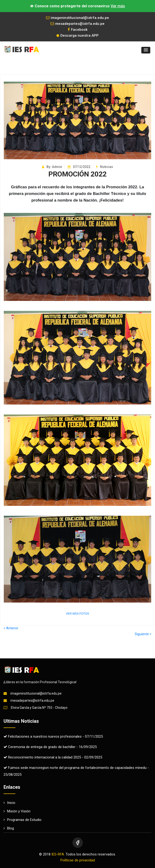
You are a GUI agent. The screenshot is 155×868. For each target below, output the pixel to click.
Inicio (9, 803)
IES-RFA (58, 854)
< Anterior (11, 628)
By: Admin (52, 167)
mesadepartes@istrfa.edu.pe (77, 24)
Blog (9, 828)
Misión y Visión (17, 811)
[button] (146, 50)
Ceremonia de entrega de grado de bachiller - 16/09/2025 (50, 747)
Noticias (105, 167)
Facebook (78, 30)
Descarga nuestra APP (77, 35)
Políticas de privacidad (78, 860)
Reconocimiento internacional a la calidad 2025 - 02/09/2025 (53, 757)
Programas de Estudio (23, 820)
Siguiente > (143, 634)
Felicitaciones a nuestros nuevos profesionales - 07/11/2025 (53, 736)
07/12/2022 (79, 167)
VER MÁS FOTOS (77, 614)
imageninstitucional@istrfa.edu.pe (77, 18)
